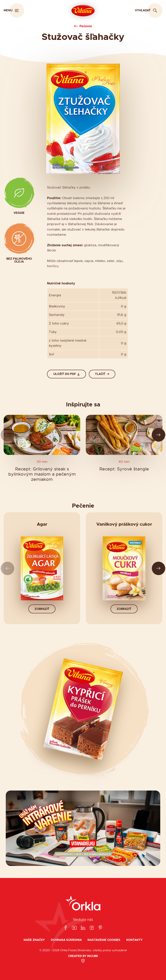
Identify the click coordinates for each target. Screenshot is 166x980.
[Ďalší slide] (159, 435)
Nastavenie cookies (104, 940)
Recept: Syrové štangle (124, 469)
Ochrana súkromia (66, 940)
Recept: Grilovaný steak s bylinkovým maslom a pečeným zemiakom (42, 474)
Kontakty (134, 940)
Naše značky (34, 940)
